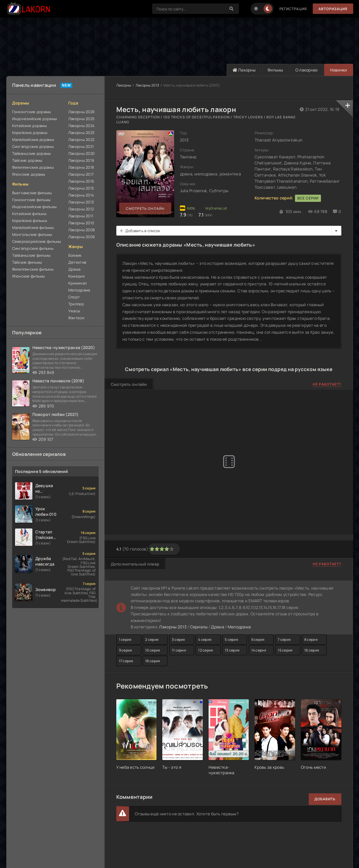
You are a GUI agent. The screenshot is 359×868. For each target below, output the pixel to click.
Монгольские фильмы (32, 234)
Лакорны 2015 (81, 188)
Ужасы (74, 311)
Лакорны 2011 (81, 216)
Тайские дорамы (27, 160)
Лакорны (244, 70)
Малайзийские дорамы (33, 140)
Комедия (76, 276)
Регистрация (293, 9)
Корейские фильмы (30, 221)
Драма (74, 269)
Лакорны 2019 (81, 160)
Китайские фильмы (29, 214)
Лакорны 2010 (81, 223)
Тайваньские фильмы (32, 255)
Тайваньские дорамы (32, 153)
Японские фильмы (29, 276)
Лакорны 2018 (81, 167)
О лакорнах (307, 70)
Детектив (77, 262)
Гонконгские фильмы (32, 200)
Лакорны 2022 (81, 140)
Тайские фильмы (27, 262)
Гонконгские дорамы (32, 112)
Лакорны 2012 (81, 209)
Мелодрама (79, 290)
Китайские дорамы (30, 126)
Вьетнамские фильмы (32, 193)
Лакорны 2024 (81, 126)
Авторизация (333, 9)
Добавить (325, 799)
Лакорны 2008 (82, 230)
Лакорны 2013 (81, 202)
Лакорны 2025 (81, 119)
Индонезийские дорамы (35, 119)
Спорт (74, 297)
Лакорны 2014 (81, 195)
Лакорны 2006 (82, 237)
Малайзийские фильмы (33, 227)
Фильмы (275, 70)
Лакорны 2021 (81, 146)
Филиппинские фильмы (33, 269)
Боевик (75, 255)
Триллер (76, 304)
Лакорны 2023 (81, 133)
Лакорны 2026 (81, 112)
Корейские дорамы (30, 133)
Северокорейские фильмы (37, 241)
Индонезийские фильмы (35, 207)
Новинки (339, 70)
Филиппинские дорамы (33, 167)
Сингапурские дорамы (33, 146)
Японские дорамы (29, 174)
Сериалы (199, 627)
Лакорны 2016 (81, 181)
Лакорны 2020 (81, 153)
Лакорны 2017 (81, 174)
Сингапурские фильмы (33, 248)
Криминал (77, 283)
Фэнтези (76, 318)
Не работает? (327, 384)
